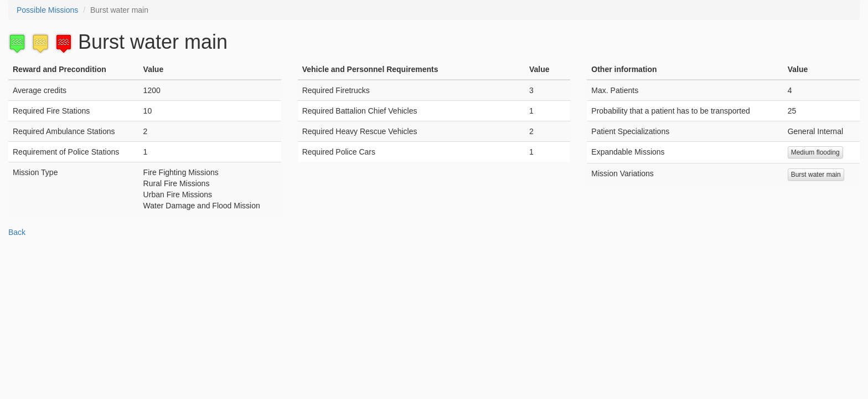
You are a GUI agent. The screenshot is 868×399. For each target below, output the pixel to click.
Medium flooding (815, 152)
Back (17, 232)
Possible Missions (47, 10)
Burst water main (816, 175)
